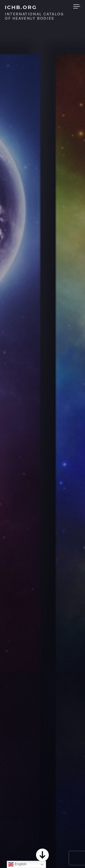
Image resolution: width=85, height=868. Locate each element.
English (17, 864)
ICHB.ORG (21, 7)
